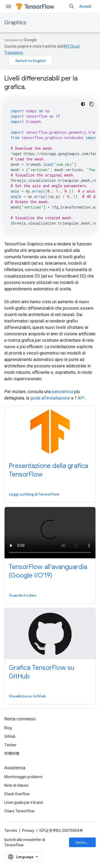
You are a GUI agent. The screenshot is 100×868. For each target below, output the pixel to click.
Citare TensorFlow (19, 811)
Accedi (85, 6)
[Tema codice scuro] (83, 104)
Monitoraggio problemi (23, 777)
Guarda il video (23, 595)
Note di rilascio (16, 785)
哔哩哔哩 (12, 754)
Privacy (28, 831)
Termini (11, 831)
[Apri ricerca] (72, 6)
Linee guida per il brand (24, 802)
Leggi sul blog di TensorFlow (34, 494)
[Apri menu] (9, 6)
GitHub (10, 736)
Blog (8, 728)
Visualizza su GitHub (27, 696)
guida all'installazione (50, 398)
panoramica (62, 392)
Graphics (15, 23)
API (81, 398)
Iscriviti (82, 842)
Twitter (10, 745)
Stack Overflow (17, 794)
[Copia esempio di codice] (91, 104)
